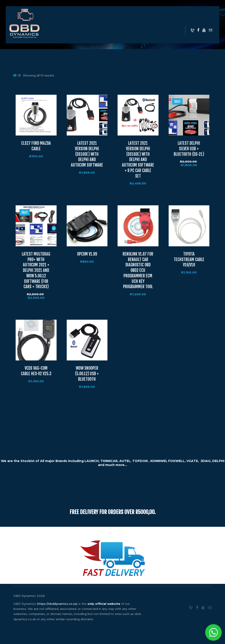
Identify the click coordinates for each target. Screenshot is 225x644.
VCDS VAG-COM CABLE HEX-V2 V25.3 (36, 371)
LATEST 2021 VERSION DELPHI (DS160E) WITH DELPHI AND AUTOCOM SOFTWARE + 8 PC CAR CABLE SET (138, 160)
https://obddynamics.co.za (57, 604)
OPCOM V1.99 (87, 254)
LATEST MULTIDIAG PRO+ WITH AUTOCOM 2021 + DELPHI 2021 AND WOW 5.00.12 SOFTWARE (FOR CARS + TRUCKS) (36, 271)
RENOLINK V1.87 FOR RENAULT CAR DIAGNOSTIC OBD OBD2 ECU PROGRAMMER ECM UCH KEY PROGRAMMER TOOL (138, 271)
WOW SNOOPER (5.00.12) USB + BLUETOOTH (87, 374)
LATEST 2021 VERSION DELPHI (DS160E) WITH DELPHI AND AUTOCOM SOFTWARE (87, 154)
